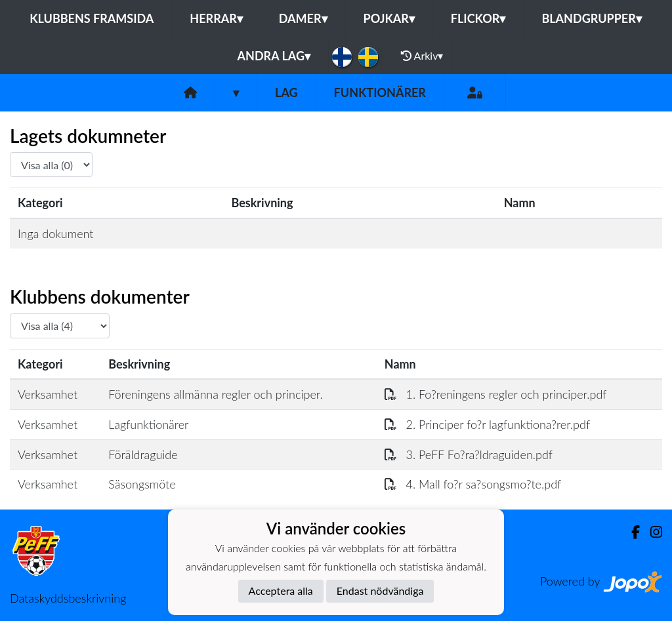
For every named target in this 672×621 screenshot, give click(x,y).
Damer (303, 18)
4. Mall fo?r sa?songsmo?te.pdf (473, 484)
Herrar (216, 18)
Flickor (478, 18)
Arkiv (422, 56)
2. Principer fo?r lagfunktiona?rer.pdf (487, 424)
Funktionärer (380, 92)
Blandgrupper (591, 18)
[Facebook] (630, 532)
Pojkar (389, 18)
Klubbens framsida (92, 18)
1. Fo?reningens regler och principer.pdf (496, 394)
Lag (286, 92)
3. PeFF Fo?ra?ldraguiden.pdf (469, 454)
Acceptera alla (281, 591)
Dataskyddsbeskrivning (68, 598)
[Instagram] (651, 532)
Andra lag (274, 56)
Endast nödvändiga (380, 591)
